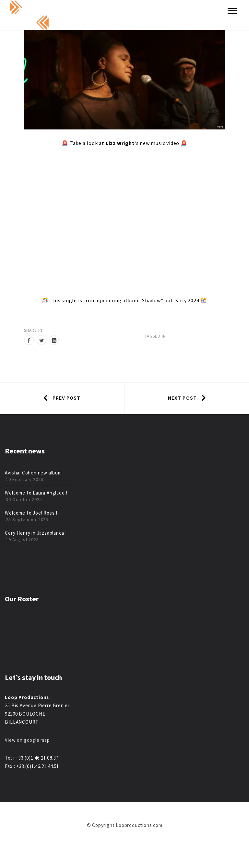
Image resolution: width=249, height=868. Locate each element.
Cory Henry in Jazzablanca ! (36, 533)
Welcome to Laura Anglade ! (36, 493)
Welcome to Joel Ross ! (31, 513)
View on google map (27, 740)
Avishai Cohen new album (33, 473)
